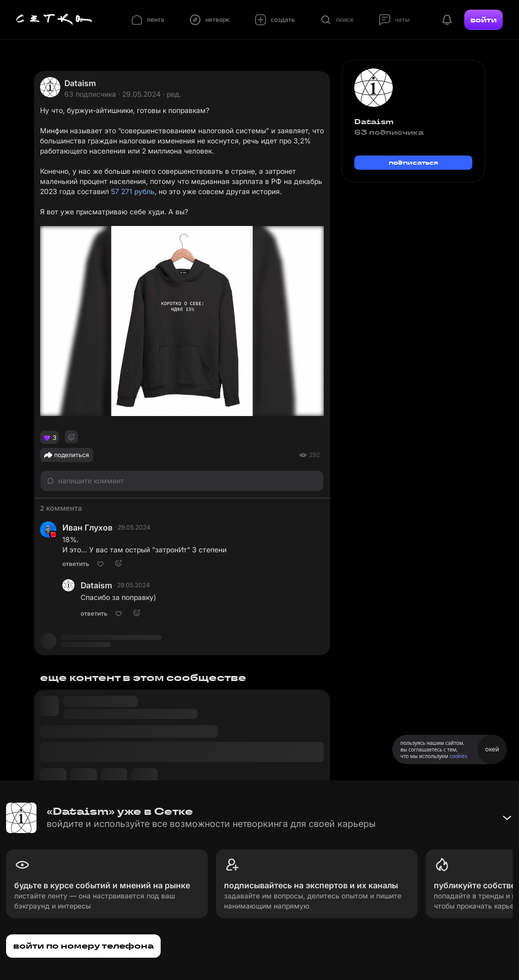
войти (484, 20)
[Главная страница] (54, 20)
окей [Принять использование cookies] (492, 749)
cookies (458, 756)
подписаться (414, 162)
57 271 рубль (133, 191)
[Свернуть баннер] (507, 818)
